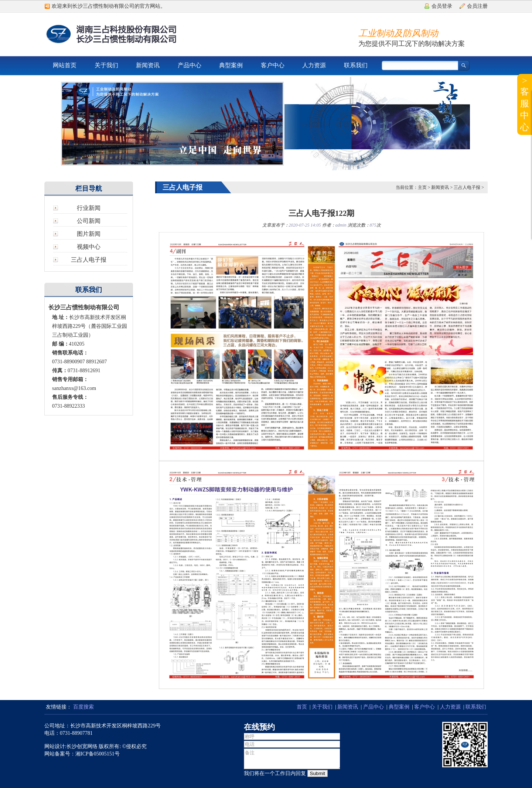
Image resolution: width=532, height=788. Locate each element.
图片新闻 (89, 234)
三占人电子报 (89, 260)
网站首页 (65, 65)
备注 (293, 759)
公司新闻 (89, 221)
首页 (302, 707)
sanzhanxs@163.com (74, 388)
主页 (422, 187)
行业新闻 (89, 208)
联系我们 (356, 65)
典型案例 (231, 65)
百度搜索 (83, 707)
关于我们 (106, 65)
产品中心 (190, 65)
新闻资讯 (148, 65)
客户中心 (273, 65)
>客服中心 (525, 104)
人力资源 (314, 65)
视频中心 (89, 247)
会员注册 (477, 6)
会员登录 (442, 6)
